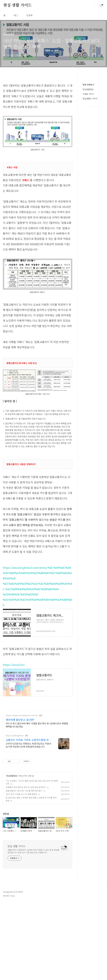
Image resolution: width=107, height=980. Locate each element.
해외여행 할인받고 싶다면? (20, 797)
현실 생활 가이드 (17, 5)
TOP (101, 971)
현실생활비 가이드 (90, 182)
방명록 (29, 15)
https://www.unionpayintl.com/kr (22, 793)
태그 (16, 15)
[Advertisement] (38, 99)
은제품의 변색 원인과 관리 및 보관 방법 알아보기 (26, 865)
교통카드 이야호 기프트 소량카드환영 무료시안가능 (28, 818)
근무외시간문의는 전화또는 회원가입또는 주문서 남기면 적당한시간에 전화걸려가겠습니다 (28, 823)
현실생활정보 (12, 854)
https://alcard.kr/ (14, 704)
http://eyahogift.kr (15, 813)
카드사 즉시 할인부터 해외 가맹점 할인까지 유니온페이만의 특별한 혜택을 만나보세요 (37, 803)
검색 (95, 6)
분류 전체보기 (88, 168)
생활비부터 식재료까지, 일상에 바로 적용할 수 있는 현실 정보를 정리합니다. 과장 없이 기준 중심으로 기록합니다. (33, 929)
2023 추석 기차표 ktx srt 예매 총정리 (21, 872)
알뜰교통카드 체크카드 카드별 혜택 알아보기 (24, 868)
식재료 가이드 (88, 177)
